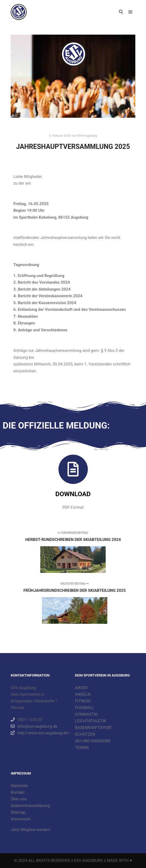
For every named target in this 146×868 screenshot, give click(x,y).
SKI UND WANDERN (93, 741)
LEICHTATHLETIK (91, 721)
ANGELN (83, 694)
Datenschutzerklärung (30, 806)
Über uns (19, 799)
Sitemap (18, 812)
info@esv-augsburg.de (34, 726)
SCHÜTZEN (85, 734)
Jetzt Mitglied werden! (30, 830)
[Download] (73, 469)
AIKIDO (81, 688)
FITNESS (83, 701)
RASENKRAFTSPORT (94, 728)
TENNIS (82, 748)
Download (73, 494)
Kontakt (18, 792)
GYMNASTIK (86, 714)
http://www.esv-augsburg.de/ (40, 733)
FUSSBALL (84, 708)
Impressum (21, 819)
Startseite (19, 786)
